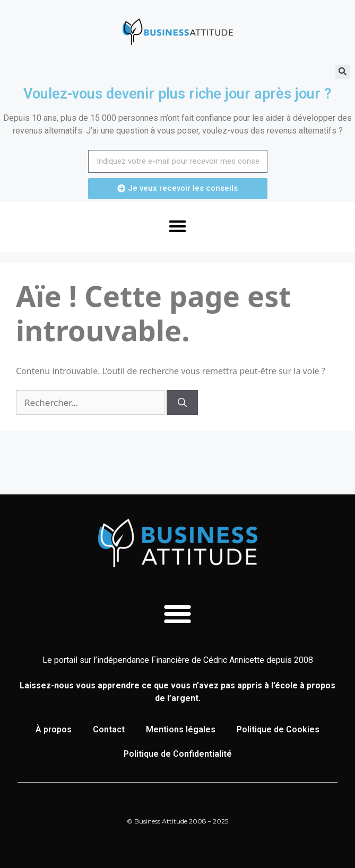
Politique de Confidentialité (178, 754)
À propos (54, 729)
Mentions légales (181, 729)
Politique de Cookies (278, 729)
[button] (343, 72)
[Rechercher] (182, 403)
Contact (109, 729)
